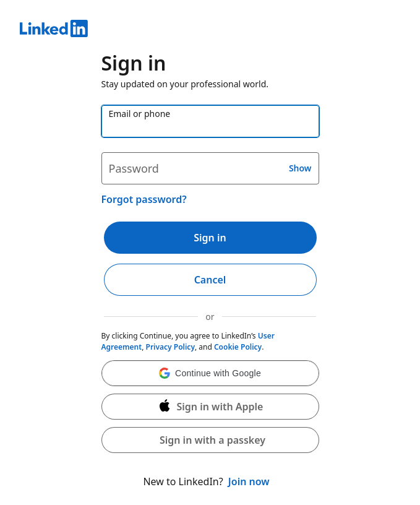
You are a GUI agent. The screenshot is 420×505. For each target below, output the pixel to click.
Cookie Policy (238, 347)
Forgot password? (144, 199)
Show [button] (300, 168)
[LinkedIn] (210, 30)
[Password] (210, 168)
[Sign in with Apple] (210, 407)
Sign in (210, 238)
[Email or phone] (210, 121)
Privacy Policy (170, 347)
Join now (249, 481)
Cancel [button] (210, 280)
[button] (210, 373)
